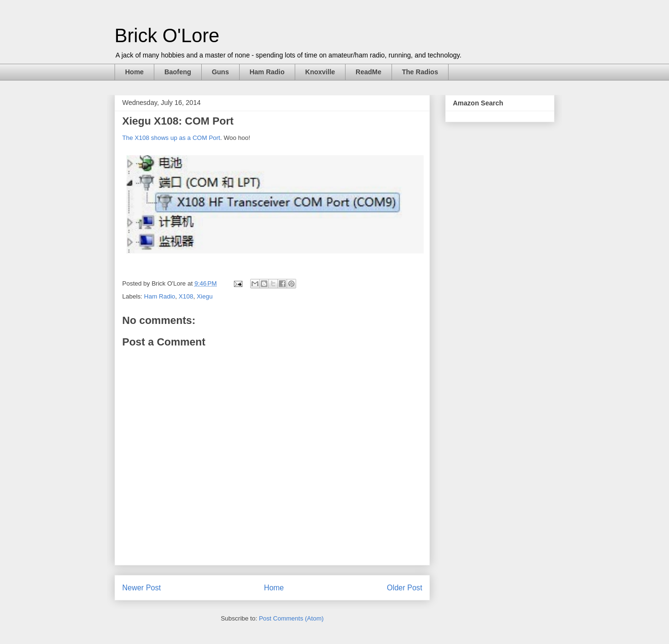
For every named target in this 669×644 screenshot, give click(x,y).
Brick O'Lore (167, 35)
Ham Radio (267, 72)
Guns (220, 72)
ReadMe (369, 72)
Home (134, 72)
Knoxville (320, 72)
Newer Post (142, 588)
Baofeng (178, 72)
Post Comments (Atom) (291, 618)
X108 (186, 296)
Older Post (404, 588)
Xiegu (204, 296)
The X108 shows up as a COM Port (171, 138)
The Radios (420, 72)
